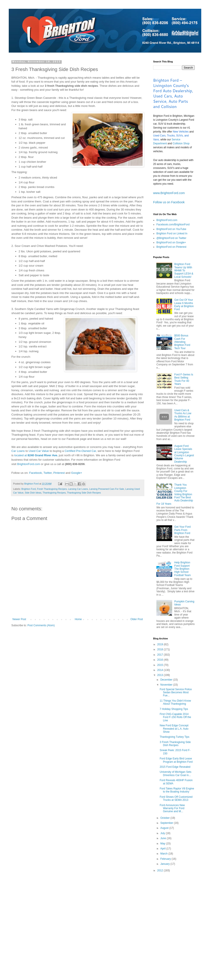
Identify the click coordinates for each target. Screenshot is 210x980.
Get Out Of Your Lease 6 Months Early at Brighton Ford (184, 305)
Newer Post (19, 619)
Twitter (47, 473)
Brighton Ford (29, 489)
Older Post (137, 619)
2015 (161, 665)
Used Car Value (39, 451)
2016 (161, 660)
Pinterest (59, 473)
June (164, 838)
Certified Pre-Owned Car (80, 451)
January (165, 864)
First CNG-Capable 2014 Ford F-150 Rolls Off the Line (175, 717)
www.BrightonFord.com (169, 193)
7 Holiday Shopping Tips (174, 709)
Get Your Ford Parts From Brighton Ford (183, 530)
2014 (161, 670)
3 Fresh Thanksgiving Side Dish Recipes (175, 744)
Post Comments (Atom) (41, 625)
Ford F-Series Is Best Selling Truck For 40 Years (184, 379)
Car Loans (18, 451)
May (163, 844)
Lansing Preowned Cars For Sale (107, 489)
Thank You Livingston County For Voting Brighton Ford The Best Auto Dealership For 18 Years (175, 494)
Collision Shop (181, 143)
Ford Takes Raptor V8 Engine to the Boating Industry (177, 790)
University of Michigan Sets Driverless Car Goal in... (176, 773)
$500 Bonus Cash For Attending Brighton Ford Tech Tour (182, 342)
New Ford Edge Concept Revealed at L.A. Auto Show (174, 729)
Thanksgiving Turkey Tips (174, 737)
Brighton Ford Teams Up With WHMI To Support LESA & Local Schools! (184, 271)
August (165, 828)
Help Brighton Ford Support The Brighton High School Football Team (183, 569)
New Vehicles (181, 132)
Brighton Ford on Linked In (172, 234)
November (167, 685)
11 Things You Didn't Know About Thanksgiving (175, 702)
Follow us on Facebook (169, 202)
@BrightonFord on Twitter (171, 238)
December (167, 680)
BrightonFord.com (29, 464)
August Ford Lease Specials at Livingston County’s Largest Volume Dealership (184, 454)
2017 (161, 655)
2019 (161, 644)
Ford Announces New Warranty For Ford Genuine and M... (172, 808)
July (163, 833)
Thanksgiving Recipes (54, 493)
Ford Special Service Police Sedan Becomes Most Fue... (176, 693)
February (166, 859)
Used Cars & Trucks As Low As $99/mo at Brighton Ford (183, 415)
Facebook (35, 473)
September (167, 823)
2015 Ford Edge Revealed (175, 767)
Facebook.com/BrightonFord (173, 225)
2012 (161, 870)
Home (78, 619)
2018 (161, 649)
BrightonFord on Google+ (171, 242)
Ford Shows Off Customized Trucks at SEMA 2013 (176, 798)
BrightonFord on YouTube (171, 229)
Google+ (77, 473)
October (165, 818)
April (163, 849)
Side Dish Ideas (33, 493)
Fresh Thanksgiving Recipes (52, 489)
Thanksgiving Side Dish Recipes (84, 493)
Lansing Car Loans (78, 489)
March (164, 854)
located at (36, 455)
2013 (161, 675)
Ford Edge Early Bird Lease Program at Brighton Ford (176, 760)
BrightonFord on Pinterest (171, 247)
